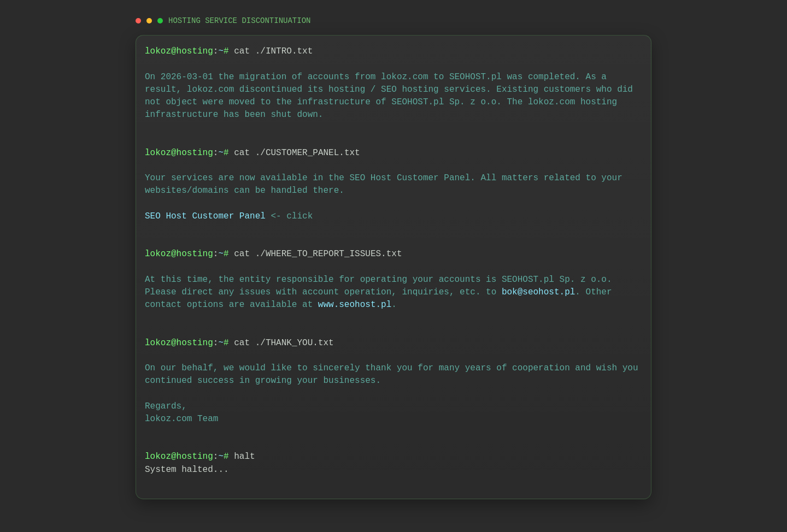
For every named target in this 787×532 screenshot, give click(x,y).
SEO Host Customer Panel (205, 216)
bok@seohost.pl (538, 292)
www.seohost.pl (355, 305)
